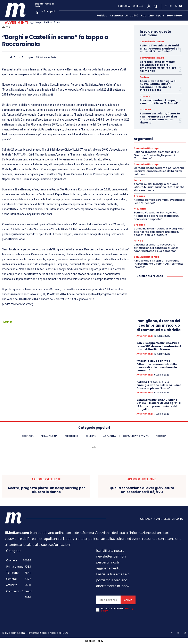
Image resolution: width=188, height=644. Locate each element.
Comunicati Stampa (152, 42)
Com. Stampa (23, 57)
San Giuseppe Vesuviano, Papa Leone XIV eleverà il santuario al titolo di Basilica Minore (159, 346)
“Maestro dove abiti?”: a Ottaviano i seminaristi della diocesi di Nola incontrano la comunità (157, 366)
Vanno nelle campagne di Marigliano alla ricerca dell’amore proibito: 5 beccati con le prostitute (159, 232)
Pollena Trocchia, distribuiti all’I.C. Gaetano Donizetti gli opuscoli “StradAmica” (160, 48)
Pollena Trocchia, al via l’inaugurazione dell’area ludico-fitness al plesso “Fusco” (160, 385)
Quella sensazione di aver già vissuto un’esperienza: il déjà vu (142, 490)
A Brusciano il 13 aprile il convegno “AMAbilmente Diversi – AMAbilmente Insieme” (159, 264)
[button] (156, 6)
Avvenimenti (17, 22)
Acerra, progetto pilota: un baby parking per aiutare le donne (46, 490)
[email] (108, 600)
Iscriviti (128, 600)
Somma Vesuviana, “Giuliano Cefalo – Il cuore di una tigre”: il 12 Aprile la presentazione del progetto (159, 405)
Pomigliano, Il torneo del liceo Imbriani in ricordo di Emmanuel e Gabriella (159, 325)
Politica (144, 77)
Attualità (145, 110)
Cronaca (145, 97)
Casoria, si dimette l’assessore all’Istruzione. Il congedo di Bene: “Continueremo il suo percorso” (156, 248)
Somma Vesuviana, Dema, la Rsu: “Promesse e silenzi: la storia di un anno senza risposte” (160, 118)
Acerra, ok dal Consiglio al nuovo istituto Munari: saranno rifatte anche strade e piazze (158, 85)
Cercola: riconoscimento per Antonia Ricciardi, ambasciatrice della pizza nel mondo (158, 66)
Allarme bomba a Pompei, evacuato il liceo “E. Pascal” (159, 102)
